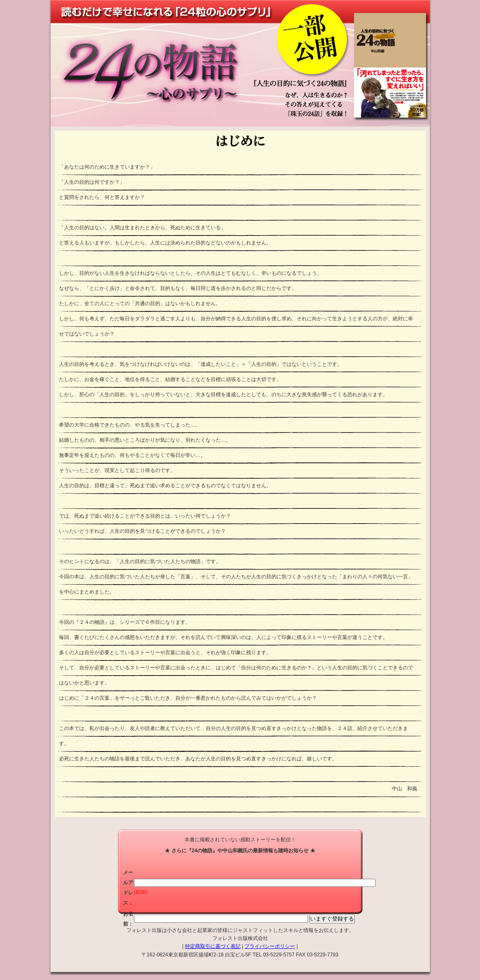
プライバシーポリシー (270, 946)
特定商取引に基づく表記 (213, 946)
